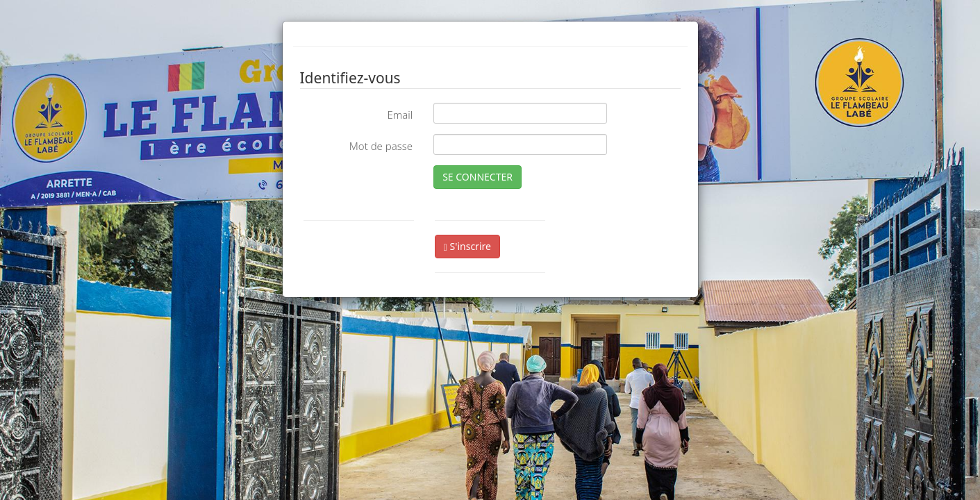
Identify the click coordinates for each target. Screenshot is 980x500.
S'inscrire (467, 246)
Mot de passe (381, 146)
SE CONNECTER (477, 177)
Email (400, 115)
